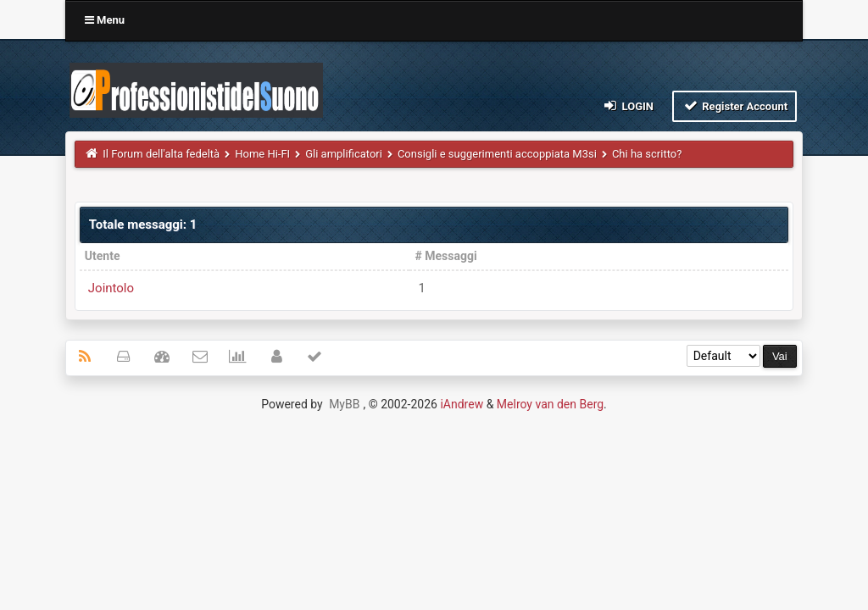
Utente (103, 256)
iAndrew (462, 404)
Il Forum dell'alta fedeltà (161, 154)
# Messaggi (445, 256)
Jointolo (111, 288)
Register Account (734, 105)
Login (628, 105)
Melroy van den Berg (550, 404)
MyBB (344, 404)
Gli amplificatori (344, 154)
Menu (105, 20)
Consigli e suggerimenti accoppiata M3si (497, 154)
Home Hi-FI (262, 154)
